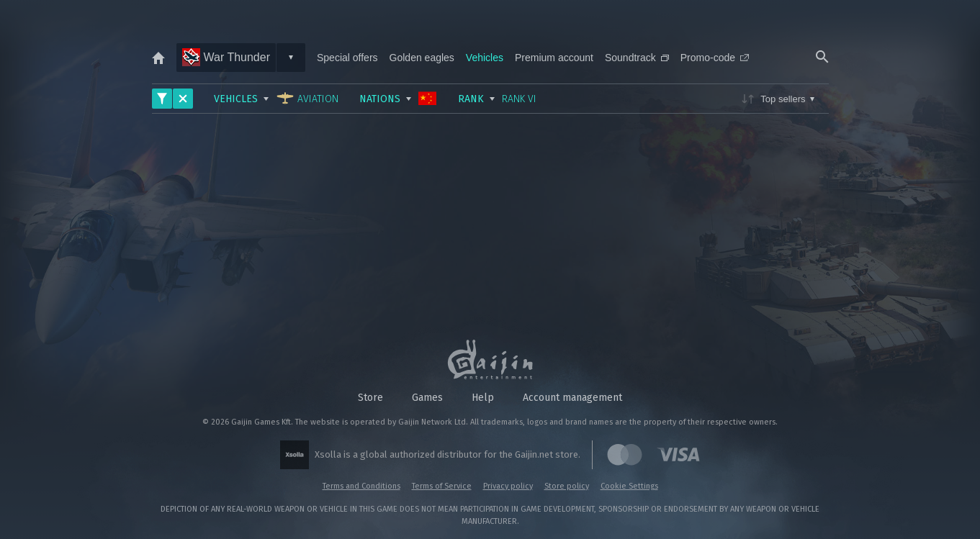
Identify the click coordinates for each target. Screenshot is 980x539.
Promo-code (715, 58)
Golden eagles (422, 58)
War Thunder (226, 57)
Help (483, 398)
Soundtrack (637, 58)
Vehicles (485, 58)
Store (370, 398)
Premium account (554, 58)
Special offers (347, 58)
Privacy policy (508, 486)
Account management (572, 398)
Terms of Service (442, 486)
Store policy (567, 486)
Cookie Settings (629, 486)
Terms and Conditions (361, 486)
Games (427, 398)
